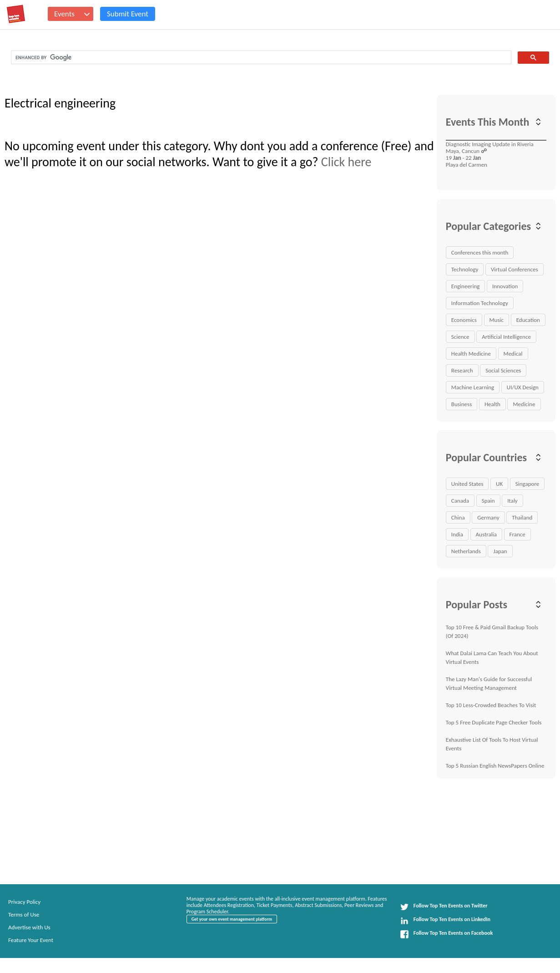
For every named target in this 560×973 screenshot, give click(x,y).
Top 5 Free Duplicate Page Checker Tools (494, 722)
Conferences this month (480, 252)
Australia (486, 534)
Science (460, 337)
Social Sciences (503, 370)
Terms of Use (24, 914)
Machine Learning (473, 387)
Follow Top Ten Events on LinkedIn (445, 921)
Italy (512, 501)
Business (462, 404)
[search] (260, 58)
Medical (513, 354)
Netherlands (466, 551)
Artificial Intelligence (506, 337)
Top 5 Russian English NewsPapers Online (495, 766)
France (517, 534)
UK (499, 484)
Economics (464, 320)
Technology (465, 269)
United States (467, 484)
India (457, 534)
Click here (346, 162)
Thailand (522, 517)
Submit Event (128, 14)
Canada (460, 501)
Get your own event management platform (232, 919)
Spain (488, 501)
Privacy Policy (24, 902)
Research (462, 370)
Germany (488, 517)
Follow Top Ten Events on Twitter (444, 907)
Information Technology (480, 303)
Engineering (466, 286)
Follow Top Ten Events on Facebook (446, 934)
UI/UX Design (523, 387)
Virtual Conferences (515, 269)
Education (528, 320)
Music (497, 320)
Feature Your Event (31, 940)
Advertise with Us (29, 927)
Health (492, 404)
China (458, 517)
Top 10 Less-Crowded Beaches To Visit (491, 705)
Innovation (505, 286)
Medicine (524, 404)
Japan (500, 551)
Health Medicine (471, 354)
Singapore (527, 484)
